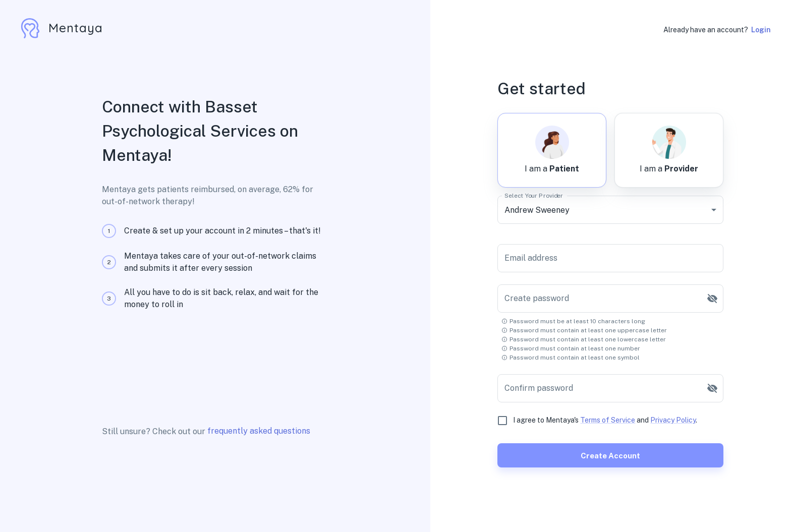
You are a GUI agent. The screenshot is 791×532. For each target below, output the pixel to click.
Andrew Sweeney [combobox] (537, 210)
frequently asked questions (259, 431)
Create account (610, 455)
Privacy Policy (673, 420)
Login (761, 30)
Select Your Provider (534, 196)
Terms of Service (608, 420)
